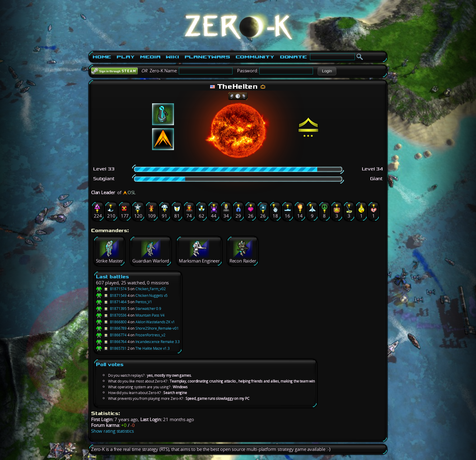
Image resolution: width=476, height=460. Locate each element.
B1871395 (111, 309)
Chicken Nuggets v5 (151, 295)
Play (126, 57)
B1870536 (111, 315)
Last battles (112, 277)
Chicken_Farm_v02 (151, 289)
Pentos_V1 (144, 302)
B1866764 (111, 342)
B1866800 (111, 322)
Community (255, 57)
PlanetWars (207, 57)
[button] (327, 71)
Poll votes (110, 364)
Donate (293, 57)
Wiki (172, 57)
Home (102, 57)
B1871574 (111, 289)
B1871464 (111, 302)
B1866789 (111, 328)
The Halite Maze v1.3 (153, 348)
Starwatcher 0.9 (148, 309)
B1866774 (111, 335)
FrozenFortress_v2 (150, 335)
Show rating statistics (112, 431)
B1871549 (111, 295)
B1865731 (111, 348)
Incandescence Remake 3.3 (158, 342)
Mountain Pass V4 (150, 315)
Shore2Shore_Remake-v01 (157, 328)
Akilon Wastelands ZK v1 (155, 322)
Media (150, 57)
